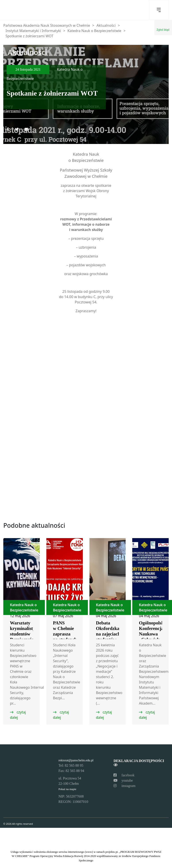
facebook (124, 775)
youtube (123, 780)
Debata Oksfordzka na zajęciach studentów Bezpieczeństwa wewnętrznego (112, 637)
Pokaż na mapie (67, 789)
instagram (124, 786)
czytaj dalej (18, 715)
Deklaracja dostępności (139, 763)
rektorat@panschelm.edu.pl (76, 760)
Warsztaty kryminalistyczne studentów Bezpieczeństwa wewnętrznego (27, 634)
